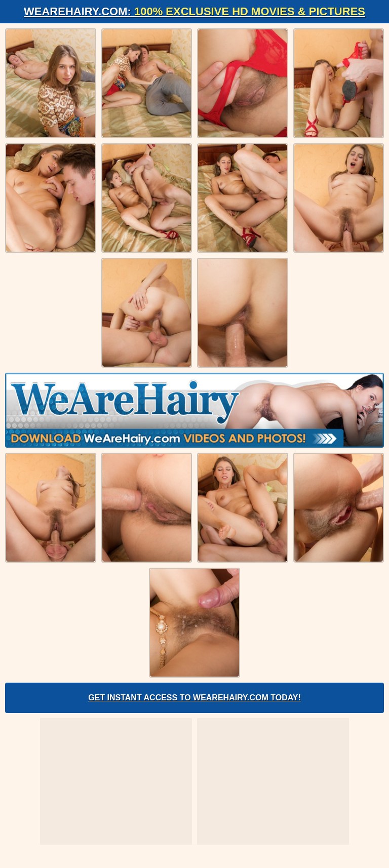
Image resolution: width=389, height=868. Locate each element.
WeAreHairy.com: (194, 11)
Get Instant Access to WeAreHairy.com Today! (194, 698)
